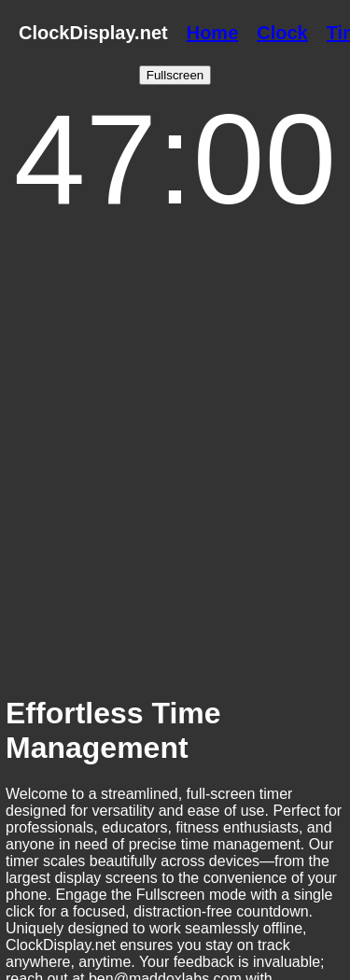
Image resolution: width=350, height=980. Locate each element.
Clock (282, 33)
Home (213, 33)
